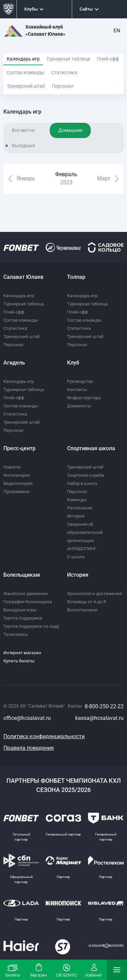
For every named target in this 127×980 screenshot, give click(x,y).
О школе (76, 557)
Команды (77, 500)
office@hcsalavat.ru (27, 718)
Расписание (80, 508)
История (76, 516)
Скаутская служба (86, 475)
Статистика (64, 72)
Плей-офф (108, 59)
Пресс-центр (19, 448)
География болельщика (28, 602)
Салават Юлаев (23, 277)
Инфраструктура (84, 398)
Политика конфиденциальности (44, 736)
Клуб (73, 363)
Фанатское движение (26, 594)
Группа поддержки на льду (31, 626)
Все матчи (23, 130)
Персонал (63, 86)
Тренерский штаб (26, 86)
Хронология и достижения (94, 594)
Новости (12, 467)
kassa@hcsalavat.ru (99, 718)
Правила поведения (29, 748)
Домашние (70, 130)
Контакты (77, 390)
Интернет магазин (22, 653)
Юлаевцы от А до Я (87, 602)
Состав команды (26, 72)
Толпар (76, 277)
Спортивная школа (91, 448)
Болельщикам (22, 575)
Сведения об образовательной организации (85, 532)
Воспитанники (82, 610)
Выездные (23, 146)
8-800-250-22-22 (104, 706)
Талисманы (16, 634)
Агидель (14, 363)
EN (117, 31)
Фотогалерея (17, 475)
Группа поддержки (23, 618)
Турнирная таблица (68, 59)
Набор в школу (82, 483)
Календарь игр (23, 59)
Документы (79, 406)
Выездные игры (20, 610)
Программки (16, 492)
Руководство (80, 381)
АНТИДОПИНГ (82, 549)
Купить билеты (19, 661)
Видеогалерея (18, 483)
